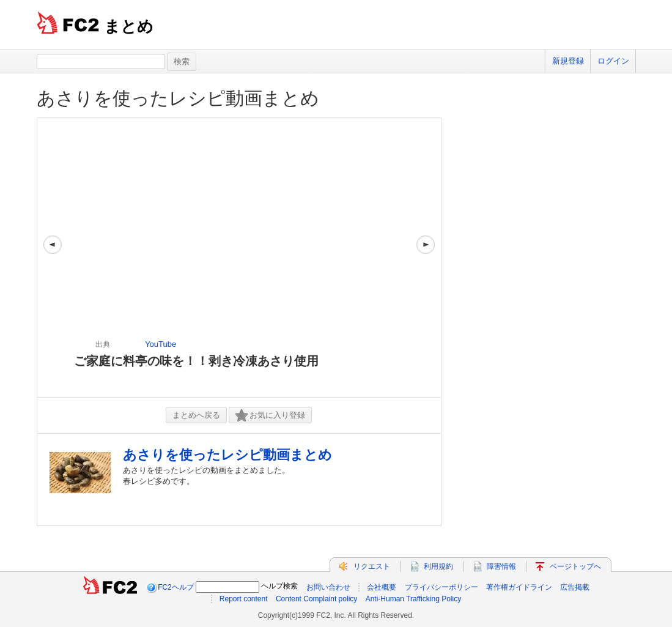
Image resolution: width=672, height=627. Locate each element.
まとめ (129, 26)
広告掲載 (575, 587)
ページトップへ (575, 566)
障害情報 (501, 566)
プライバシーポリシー (441, 587)
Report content (244, 599)
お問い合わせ (328, 587)
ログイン (613, 61)
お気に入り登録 (270, 416)
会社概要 (382, 587)
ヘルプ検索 (279, 586)
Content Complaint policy (316, 599)
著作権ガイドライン (519, 587)
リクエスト (372, 566)
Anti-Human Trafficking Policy (414, 599)
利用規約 (438, 566)
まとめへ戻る (196, 415)
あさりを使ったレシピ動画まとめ (178, 98)
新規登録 (568, 61)
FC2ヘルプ (176, 587)
